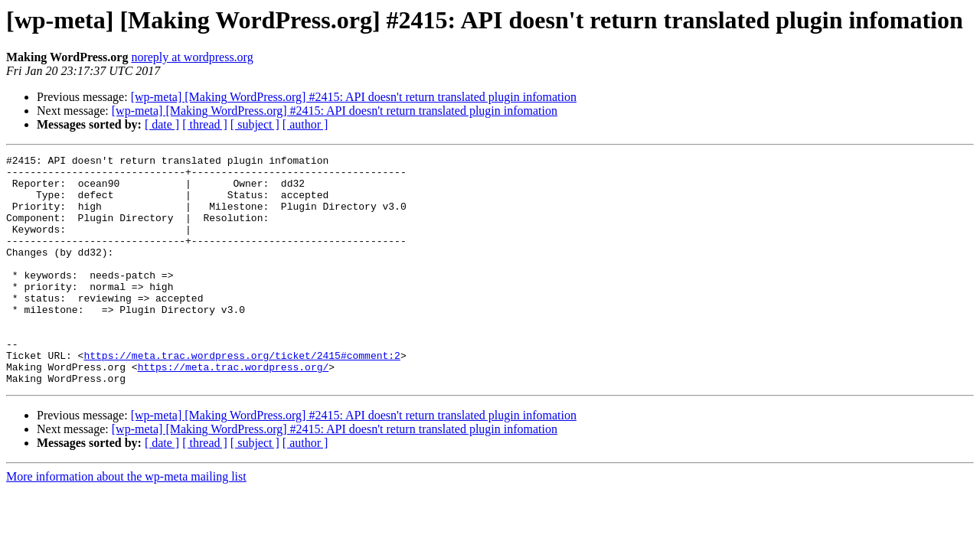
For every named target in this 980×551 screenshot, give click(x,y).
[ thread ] (205, 124)
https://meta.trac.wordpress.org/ (234, 410)
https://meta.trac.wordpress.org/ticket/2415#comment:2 (242, 396)
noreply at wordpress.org (192, 57)
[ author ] (305, 124)
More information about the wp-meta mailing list (126, 522)
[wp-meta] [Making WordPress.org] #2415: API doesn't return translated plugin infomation (354, 97)
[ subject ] (255, 124)
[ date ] (162, 124)
